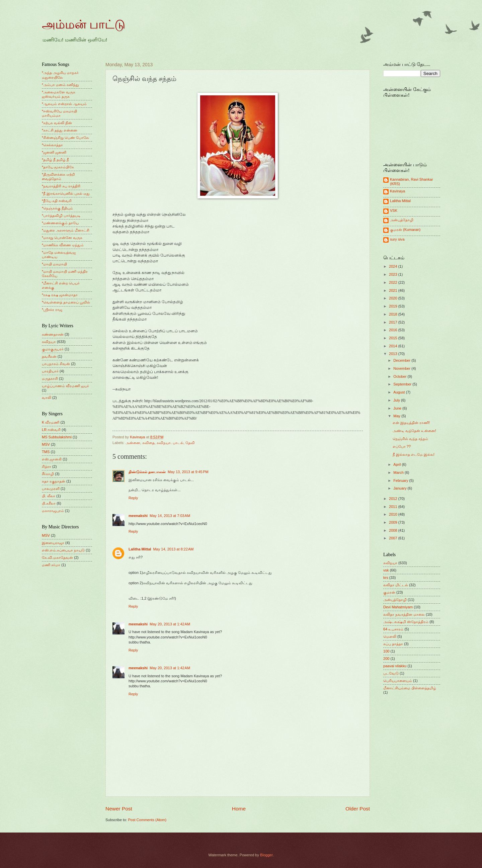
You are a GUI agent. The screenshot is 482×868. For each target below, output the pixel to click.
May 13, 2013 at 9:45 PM (188, 472)
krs (386, 578)
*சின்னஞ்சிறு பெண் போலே (65, 138)
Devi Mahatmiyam (398, 607)
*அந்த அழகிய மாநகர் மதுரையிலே (60, 75)
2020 (394, 298)
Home (239, 809)
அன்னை (133, 443)
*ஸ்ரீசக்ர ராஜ (52, 310)
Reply (133, 498)
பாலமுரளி (51, 489)
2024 (394, 266)
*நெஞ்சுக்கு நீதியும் (57, 208)
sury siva (397, 239)
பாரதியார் (50, 371)
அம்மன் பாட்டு (84, 24)
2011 (394, 507)
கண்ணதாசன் (53, 334)
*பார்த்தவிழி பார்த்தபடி (61, 215)
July (397, 400)
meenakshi (138, 516)
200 (386, 659)
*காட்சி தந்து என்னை (60, 130)
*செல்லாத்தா (52, 145)
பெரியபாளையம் (398, 681)
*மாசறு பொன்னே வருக (62, 238)
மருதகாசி (50, 378)
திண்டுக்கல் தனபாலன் (147, 472)
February (401, 481)
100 (386, 651)
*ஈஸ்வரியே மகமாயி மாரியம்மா (59, 113)
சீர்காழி (48, 474)
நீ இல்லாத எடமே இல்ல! (414, 454)
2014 (394, 346)
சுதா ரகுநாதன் (54, 481)
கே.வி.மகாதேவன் (57, 557)
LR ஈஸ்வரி (51, 430)
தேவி (190, 443)
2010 (394, 514)
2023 (394, 274)
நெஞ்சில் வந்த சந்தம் (410, 439)
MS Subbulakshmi (57, 437)
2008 (394, 530)
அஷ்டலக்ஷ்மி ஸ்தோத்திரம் (406, 622)
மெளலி (390, 636)
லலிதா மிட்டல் (396, 585)
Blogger (266, 855)
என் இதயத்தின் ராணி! (411, 423)
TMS (46, 452)
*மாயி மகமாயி (54, 264)
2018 (394, 314)
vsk (386, 570)
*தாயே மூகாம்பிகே (58, 167)
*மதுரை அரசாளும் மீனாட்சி (66, 230)
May (397, 416)
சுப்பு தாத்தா (393, 644)
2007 (394, 538)
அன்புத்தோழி (402, 220)
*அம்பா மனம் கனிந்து (60, 85)
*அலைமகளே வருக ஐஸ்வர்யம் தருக (59, 94)
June (398, 408)
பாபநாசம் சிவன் (56, 364)
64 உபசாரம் (393, 629)
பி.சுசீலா (49, 503)
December (402, 360)
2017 (394, 322)
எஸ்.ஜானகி (52, 459)
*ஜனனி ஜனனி (54, 152)
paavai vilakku (395, 666)
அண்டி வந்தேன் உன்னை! (414, 431)
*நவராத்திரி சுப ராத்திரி (61, 186)
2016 (394, 330)
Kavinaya (397, 191)
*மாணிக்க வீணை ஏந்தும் (63, 245)
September (403, 384)
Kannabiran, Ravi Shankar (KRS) (412, 182)
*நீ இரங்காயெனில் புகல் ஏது (66, 193)
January (400, 488)
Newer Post (119, 809)
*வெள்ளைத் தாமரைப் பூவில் (66, 302)
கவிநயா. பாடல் (170, 443)
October (400, 376)
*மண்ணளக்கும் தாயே (60, 223)
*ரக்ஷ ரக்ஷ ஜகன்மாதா (60, 295)
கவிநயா (49, 342)
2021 (394, 290)
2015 (394, 338)
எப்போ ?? (402, 446)
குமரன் (389, 592)
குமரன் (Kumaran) (405, 230)
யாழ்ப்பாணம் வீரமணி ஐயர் (65, 386)
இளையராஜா (53, 543)
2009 (394, 522)
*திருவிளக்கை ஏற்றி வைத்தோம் (58, 177)
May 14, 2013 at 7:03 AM (170, 516)
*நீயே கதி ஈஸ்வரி (57, 201)
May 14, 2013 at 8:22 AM (173, 549)
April (397, 464)
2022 (394, 282)
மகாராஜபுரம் (53, 511)
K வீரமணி (51, 422)
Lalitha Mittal (140, 549)
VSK (394, 210)
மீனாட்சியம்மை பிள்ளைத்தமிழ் (410, 688)
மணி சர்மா (51, 565)
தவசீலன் (49, 356)
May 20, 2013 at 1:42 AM (170, 624)
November (402, 368)
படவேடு (391, 673)
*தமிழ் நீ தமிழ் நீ (56, 160)
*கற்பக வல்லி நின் (57, 123)
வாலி (47, 398)
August (399, 392)
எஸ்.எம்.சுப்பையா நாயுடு (63, 550)
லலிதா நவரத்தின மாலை (404, 614)
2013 (394, 354)
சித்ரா (47, 466)
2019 (394, 306)
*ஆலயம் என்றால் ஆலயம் (64, 104)
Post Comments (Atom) (147, 820)
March (399, 472)
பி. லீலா (49, 496)
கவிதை (148, 443)
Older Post (358, 809)
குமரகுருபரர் (53, 349)
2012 (394, 499)
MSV (46, 444)
